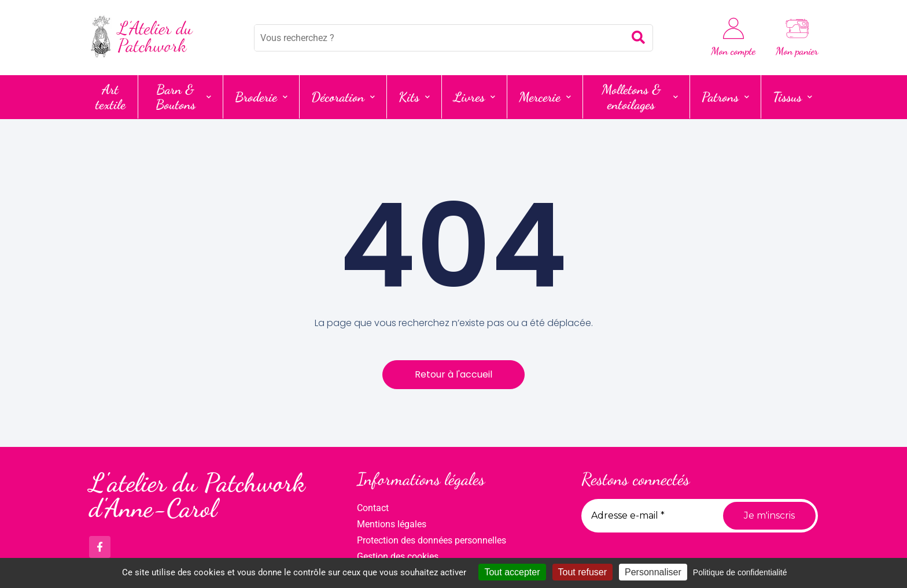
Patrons (725, 97)
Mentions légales (392, 524)
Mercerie (545, 97)
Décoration (343, 97)
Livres (474, 97)
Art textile (110, 97)
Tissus (792, 97)
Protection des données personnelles (432, 540)
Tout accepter (512, 572)
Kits (414, 97)
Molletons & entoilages (640, 97)
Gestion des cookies (398, 556)
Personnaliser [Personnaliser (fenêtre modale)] (653, 572)
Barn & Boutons (184, 97)
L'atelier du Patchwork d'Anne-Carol (197, 496)
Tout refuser (582, 572)
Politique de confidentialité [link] (740, 572)
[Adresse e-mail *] (648, 516)
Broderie (261, 97)
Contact (373, 508)
